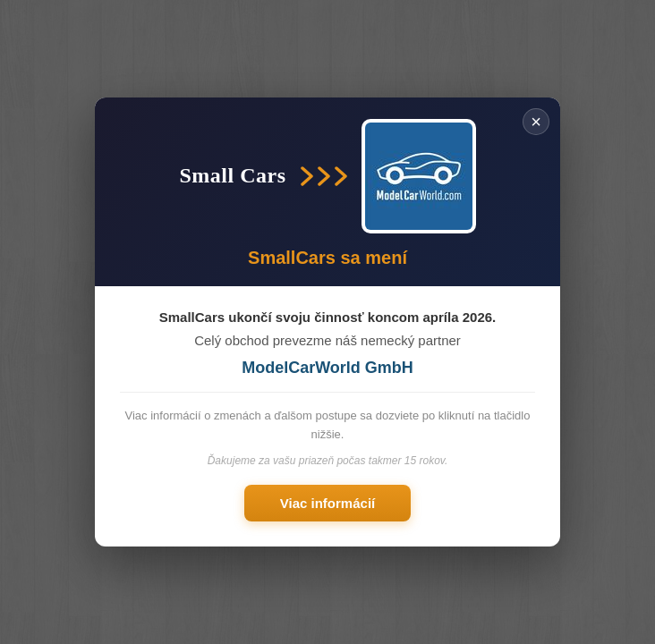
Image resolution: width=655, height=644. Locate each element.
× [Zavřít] (536, 122)
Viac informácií (327, 503)
